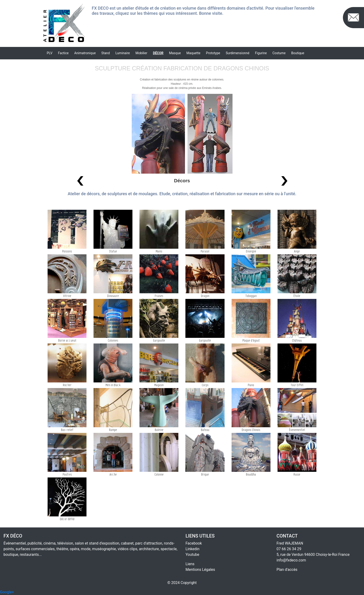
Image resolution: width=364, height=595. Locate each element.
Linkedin (193, 549)
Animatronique (85, 53)
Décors (182, 181)
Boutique (298, 53)
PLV (50, 53)
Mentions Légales (200, 570)
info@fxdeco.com (291, 560)
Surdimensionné (238, 53)
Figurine (261, 53)
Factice (63, 53)
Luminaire (123, 53)
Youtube (193, 555)
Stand (105, 53)
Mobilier (141, 53)
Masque (175, 53)
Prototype (213, 53)
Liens (190, 564)
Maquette (193, 53)
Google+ (7, 592)
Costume (279, 53)
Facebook (194, 543)
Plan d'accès (287, 570)
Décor (158, 53)
